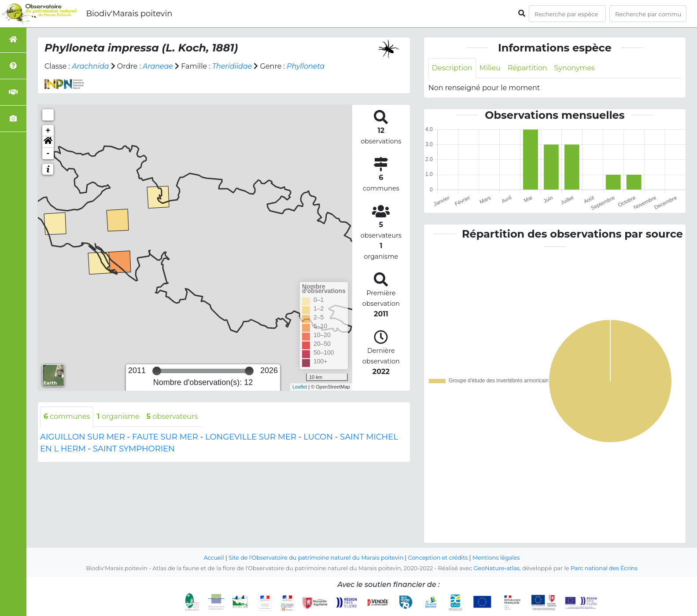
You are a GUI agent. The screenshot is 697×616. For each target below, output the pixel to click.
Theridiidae (233, 66)
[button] (48, 142)
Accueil (213, 558)
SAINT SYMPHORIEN (134, 449)
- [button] (48, 154)
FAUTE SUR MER (165, 437)
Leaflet (300, 387)
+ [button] (48, 131)
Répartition (528, 68)
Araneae (159, 66)
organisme (119, 416)
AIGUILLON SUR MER (83, 437)
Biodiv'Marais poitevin (129, 14)
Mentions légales (497, 558)
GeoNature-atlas (496, 568)
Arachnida (90, 66)
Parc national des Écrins (604, 568)
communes (67, 416)
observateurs (173, 416)
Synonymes (576, 68)
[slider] (157, 371)
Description (452, 68)
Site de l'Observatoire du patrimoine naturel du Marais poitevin (316, 558)
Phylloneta (307, 66)
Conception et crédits (438, 558)
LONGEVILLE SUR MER (251, 437)
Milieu (491, 68)
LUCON (318, 437)
